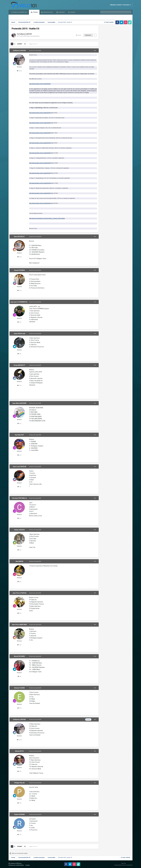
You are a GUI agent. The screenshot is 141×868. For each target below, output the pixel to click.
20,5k (19, 71)
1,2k (19, 354)
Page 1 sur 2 (33, 44)
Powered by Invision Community (123, 865)
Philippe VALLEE (19, 783)
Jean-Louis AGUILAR (19, 467)
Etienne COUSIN (19, 688)
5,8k (19, 257)
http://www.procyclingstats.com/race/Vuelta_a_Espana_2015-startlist (47, 218)
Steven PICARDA (19, 270)
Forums (35, 12)
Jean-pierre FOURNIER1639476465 (22, 302)
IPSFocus (19, 863)
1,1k (19, 676)
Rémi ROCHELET (19, 237)
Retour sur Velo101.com (20, 12)
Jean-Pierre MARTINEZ (19, 625)
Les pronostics (35, 36)
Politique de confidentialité (16, 865)
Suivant (20, 44)
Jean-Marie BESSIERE (19, 403)
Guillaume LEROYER (26, 34)
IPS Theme (11, 863)
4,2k (19, 645)
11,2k (19, 385)
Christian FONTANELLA (19, 498)
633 (19, 423)
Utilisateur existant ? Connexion (120, 5)
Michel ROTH (19, 751)
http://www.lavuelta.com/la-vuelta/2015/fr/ (40, 84)
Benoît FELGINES (19, 656)
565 (19, 613)
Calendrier (61, 12)
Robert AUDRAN (19, 814)
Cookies (28, 865)
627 (19, 518)
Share (79, 35)
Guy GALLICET (19, 435)
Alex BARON (19, 561)
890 (19, 708)
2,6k (19, 290)
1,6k (19, 550)
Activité (73, 12)
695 (19, 455)
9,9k (19, 771)
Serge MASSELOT (19, 365)
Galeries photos (48, 12)
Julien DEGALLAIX (19, 334)
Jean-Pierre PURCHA (19, 593)
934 (19, 803)
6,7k (19, 835)
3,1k (19, 487)
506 (19, 582)
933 (19, 322)
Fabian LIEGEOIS (19, 530)
